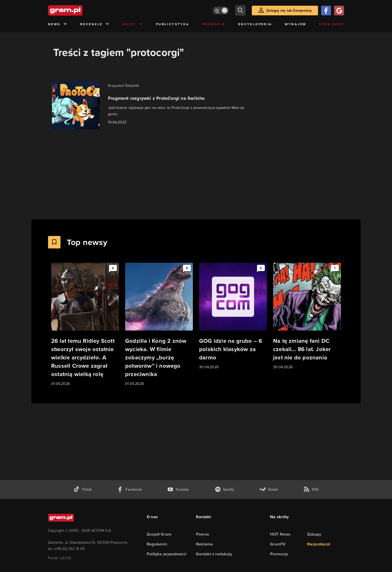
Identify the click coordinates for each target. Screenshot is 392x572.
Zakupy (314, 534)
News (58, 24)
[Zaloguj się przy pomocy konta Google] (339, 11)
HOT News (280, 534)
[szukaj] (240, 10)
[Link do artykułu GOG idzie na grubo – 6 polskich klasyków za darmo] (233, 316)
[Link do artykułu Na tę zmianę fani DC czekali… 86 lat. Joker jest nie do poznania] (307, 316)
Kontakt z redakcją (214, 554)
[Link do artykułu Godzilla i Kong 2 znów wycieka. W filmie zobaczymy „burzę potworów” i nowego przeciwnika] (159, 325)
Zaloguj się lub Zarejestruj (289, 11)
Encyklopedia (255, 24)
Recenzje (95, 24)
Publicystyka (173, 24)
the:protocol (319, 544)
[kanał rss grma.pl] (311, 489)
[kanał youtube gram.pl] (178, 489)
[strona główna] (78, 10)
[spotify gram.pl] (225, 489)
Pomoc (203, 534)
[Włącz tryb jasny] (221, 11)
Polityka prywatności (167, 554)
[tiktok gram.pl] (83, 489)
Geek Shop (331, 24)
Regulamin (157, 544)
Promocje (214, 24)
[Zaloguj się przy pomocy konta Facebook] (326, 11)
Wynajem (296, 24)
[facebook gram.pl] (129, 489)
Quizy (133, 24)
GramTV (278, 544)
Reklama (204, 544)
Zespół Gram (159, 534)
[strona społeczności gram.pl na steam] (269, 489)
